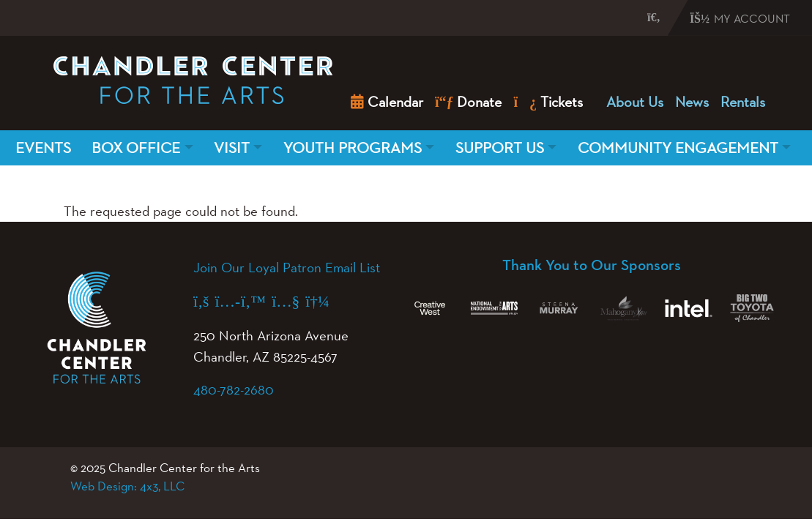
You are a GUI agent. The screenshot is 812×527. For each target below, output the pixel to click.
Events (43, 147)
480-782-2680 (234, 389)
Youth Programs (353, 147)
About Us (635, 102)
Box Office (136, 147)
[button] (640, 17)
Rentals (743, 102)
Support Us (500, 147)
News (692, 102)
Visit (232, 147)
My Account (740, 19)
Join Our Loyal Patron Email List (287, 267)
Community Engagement (678, 147)
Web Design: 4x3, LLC (127, 486)
